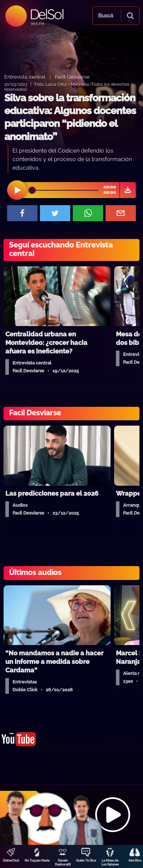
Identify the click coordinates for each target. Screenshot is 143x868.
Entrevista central (25, 77)
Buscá (106, 16)
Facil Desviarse (72, 77)
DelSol (47, 14)
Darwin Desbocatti (63, 862)
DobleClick (11, 861)
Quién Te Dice (86, 861)
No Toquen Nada (37, 861)
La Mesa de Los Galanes (110, 862)
